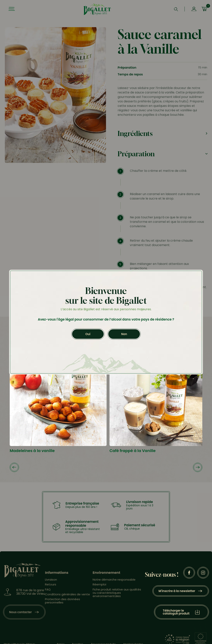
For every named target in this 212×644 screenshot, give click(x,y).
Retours (51, 584)
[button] (14, 468)
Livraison (51, 580)
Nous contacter (20, 612)
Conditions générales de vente (67, 594)
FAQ (48, 589)
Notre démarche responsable (114, 580)
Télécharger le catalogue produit (176, 612)
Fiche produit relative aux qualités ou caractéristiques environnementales (117, 593)
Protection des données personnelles (62, 601)
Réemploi (99, 584)
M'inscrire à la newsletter (177, 591)
